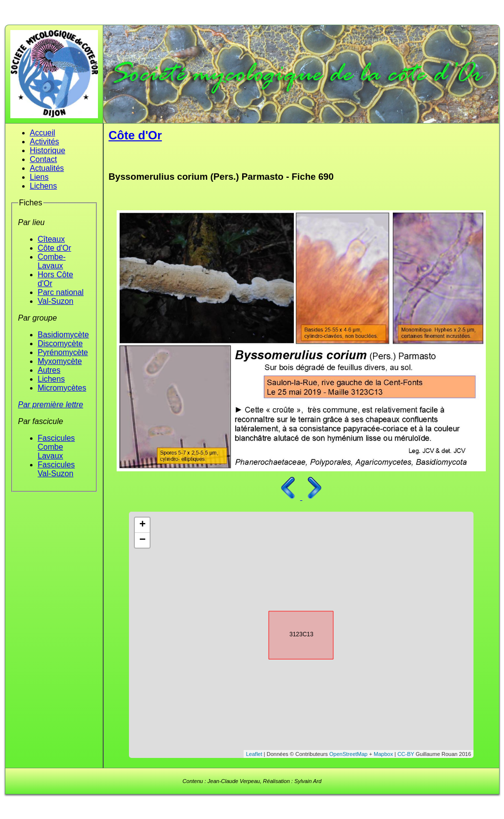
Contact (44, 159)
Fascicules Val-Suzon (57, 469)
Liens (39, 177)
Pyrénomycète (63, 352)
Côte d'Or (55, 248)
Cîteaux (51, 239)
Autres (49, 370)
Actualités (47, 168)
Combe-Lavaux (52, 261)
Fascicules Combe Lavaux (57, 447)
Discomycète (61, 344)
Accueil (43, 133)
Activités (45, 142)
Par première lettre (51, 405)
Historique (48, 150)
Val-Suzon (56, 301)
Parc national (61, 292)
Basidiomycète (63, 335)
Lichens (44, 186)
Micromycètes (62, 388)
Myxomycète (60, 361)
